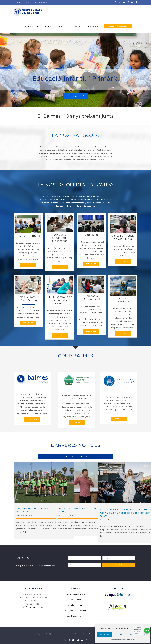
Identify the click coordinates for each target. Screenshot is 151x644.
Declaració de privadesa (119, 640)
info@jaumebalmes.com (40, 2)
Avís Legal (93, 634)
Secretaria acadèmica (76, 594)
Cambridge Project (76, 616)
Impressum (131, 640)
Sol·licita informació (75, 98)
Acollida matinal (76, 605)
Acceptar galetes (104, 635)
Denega (121, 635)
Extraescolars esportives (76, 611)
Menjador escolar (76, 600)
